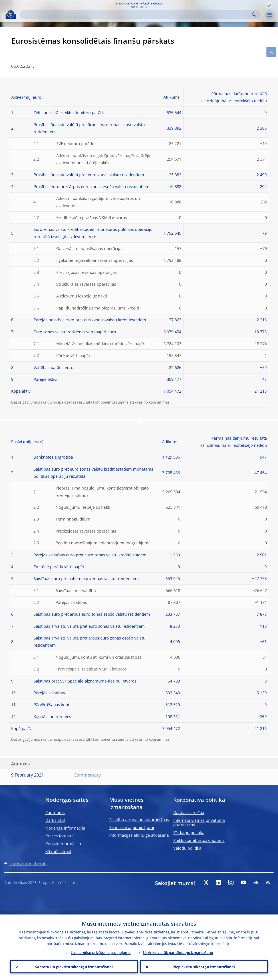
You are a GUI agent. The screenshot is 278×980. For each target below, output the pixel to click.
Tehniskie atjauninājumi (132, 827)
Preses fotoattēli (61, 836)
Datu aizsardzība (189, 812)
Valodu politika (187, 848)
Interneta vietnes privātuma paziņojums (199, 822)
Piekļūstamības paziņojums (199, 840)
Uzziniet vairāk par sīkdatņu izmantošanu (178, 953)
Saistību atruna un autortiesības (139, 820)
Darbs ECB (55, 820)
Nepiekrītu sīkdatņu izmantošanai (204, 967)
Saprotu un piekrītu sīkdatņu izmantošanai (74, 967)
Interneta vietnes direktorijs (28, 864)
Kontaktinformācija (63, 844)
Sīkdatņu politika (189, 832)
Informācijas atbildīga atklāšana (139, 835)
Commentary (87, 775)
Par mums (55, 812)
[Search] (137, 15)
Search (254, 15)
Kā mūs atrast (58, 851)
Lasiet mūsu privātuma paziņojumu (101, 953)
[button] (269, 5)
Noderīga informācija (65, 828)
